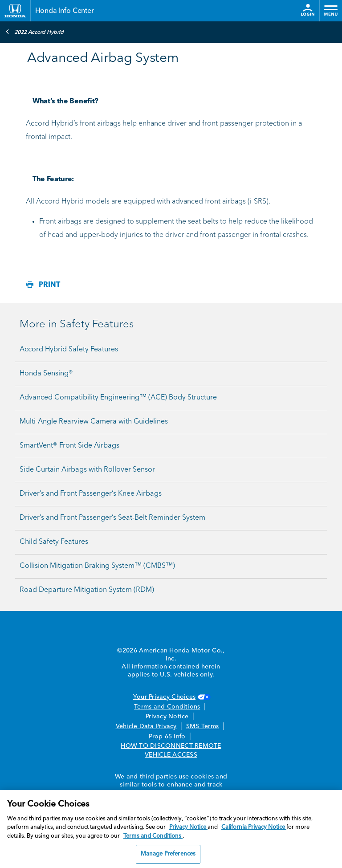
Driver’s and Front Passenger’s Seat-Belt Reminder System (112, 518)
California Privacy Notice (254, 827)
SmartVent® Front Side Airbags (69, 446)
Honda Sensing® (46, 374)
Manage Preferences (168, 854)
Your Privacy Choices (171, 697)
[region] (171, 829)
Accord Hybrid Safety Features (69, 350)
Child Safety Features (54, 542)
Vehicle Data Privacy (146, 726)
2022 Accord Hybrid (35, 32)
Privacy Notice (167, 717)
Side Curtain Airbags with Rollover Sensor (87, 470)
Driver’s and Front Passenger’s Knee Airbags (91, 494)
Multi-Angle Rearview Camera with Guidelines (94, 422)
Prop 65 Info (167, 737)
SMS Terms (202, 726)
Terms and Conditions (167, 707)
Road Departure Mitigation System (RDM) (87, 590)
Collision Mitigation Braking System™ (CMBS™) (97, 566)
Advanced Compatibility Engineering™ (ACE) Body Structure (118, 398)
